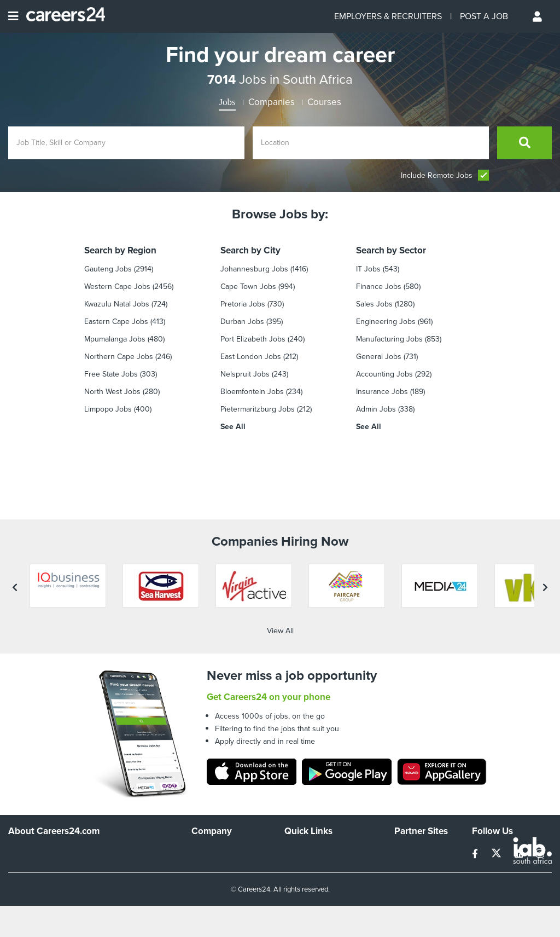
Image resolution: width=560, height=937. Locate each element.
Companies (272, 102)
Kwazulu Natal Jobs (117, 304)
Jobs (227, 102)
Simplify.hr (411, 789)
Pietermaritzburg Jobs (258, 409)
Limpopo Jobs (108, 409)
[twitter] (497, 791)
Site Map (299, 804)
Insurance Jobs (382, 392)
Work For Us (212, 789)
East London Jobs (251, 357)
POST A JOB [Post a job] (484, 16)
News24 (408, 804)
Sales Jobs (374, 304)
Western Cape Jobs (117, 287)
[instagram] (540, 791)
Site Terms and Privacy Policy (322, 824)
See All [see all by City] (233, 427)
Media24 (409, 834)
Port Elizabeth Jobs (253, 339)
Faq (291, 873)
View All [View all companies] (280, 568)
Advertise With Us (222, 804)
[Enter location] (371, 143)
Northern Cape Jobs (119, 357)
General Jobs (379, 357)
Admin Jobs (376, 409)
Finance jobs (379, 287)
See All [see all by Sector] (369, 427)
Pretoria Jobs (243, 304)
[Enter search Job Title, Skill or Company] (126, 143)
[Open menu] (13, 16)
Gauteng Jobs (108, 269)
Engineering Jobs (386, 322)
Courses (324, 102)
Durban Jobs (242, 322)
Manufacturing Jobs (389, 339)
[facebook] (476, 791)
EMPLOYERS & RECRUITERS (388, 16)
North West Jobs (112, 392)
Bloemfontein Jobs (252, 392)
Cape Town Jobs (248, 287)
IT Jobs (368, 269)
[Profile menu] (538, 16)
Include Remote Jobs (445, 175)
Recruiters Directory (319, 789)
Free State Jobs (111, 374)
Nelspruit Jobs (245, 374)
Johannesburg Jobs (254, 269)
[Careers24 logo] (62, 16)
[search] (524, 143)
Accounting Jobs (384, 374)
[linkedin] (520, 791)
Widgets (298, 843)
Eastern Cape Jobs (116, 322)
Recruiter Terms (311, 858)
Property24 (413, 819)
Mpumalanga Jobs (115, 339)
